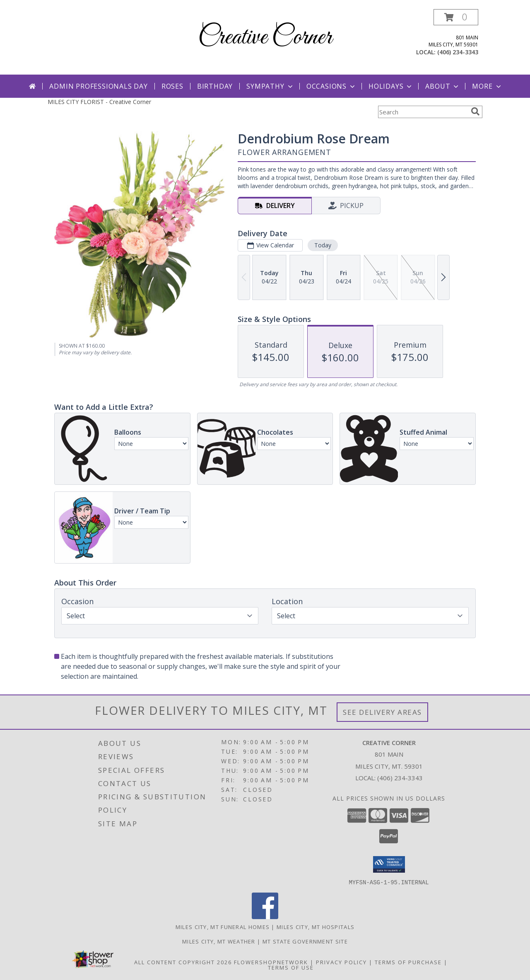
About (443, 86)
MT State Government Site (305, 941)
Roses (172, 86)
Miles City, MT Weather (219, 941)
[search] (475, 111)
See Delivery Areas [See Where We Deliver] (382, 712)
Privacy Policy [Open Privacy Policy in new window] (341, 962)
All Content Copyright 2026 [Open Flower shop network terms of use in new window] (183, 962)
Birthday (215, 86)
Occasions (331, 86)
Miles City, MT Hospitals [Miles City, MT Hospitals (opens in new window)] (316, 927)
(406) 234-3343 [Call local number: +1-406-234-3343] (458, 52)
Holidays (391, 86)
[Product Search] (423, 112)
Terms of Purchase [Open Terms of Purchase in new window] (408, 962)
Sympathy (270, 86)
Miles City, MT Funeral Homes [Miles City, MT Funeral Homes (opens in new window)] (223, 927)
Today (323, 245)
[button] (456, 17)
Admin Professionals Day (98, 86)
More (487, 86)
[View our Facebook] (265, 916)
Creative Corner (265, 38)
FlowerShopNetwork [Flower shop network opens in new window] (271, 962)
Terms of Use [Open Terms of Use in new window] (291, 967)
